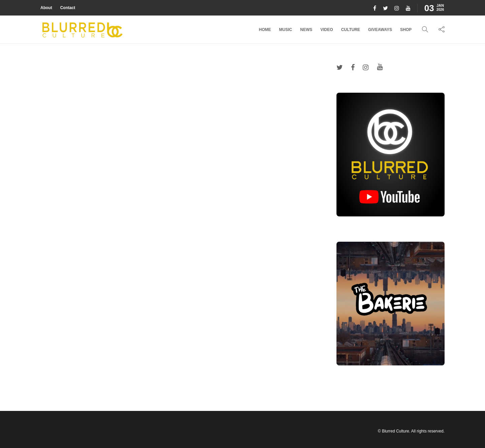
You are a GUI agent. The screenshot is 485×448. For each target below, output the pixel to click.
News (306, 30)
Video (327, 30)
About (46, 8)
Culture (351, 30)
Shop (406, 30)
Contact (68, 8)
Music (286, 30)
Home (265, 30)
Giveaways (380, 30)
